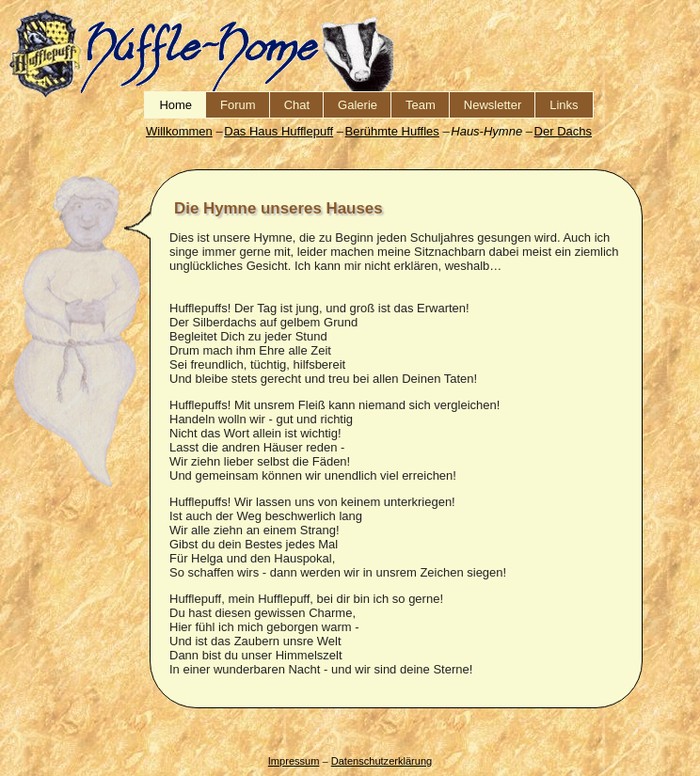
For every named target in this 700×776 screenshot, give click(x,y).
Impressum (294, 761)
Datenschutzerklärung (382, 761)
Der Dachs (563, 131)
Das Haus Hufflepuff (278, 131)
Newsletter (493, 105)
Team (421, 105)
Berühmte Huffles (392, 131)
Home (175, 105)
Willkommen (179, 131)
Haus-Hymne (486, 131)
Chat (297, 105)
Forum (238, 105)
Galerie (358, 105)
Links (564, 105)
